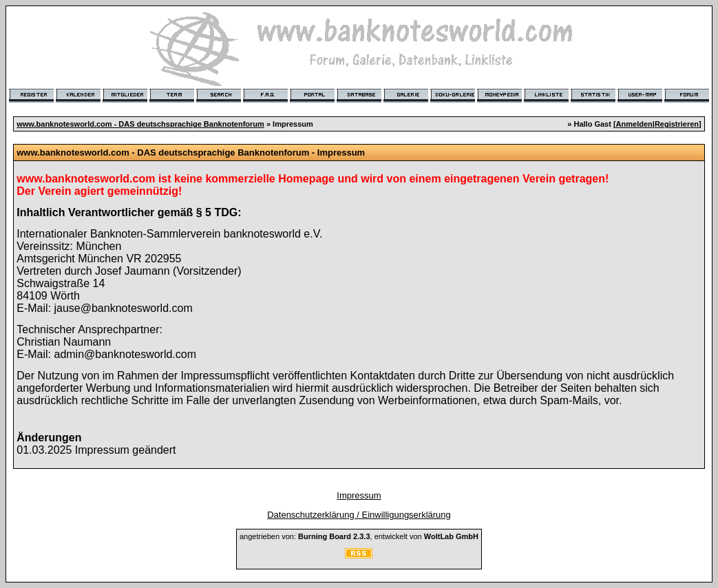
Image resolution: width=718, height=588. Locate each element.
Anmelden (634, 124)
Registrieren (677, 124)
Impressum (359, 495)
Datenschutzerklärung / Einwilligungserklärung (359, 515)
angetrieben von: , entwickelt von (359, 536)
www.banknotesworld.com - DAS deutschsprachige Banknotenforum (140, 124)
